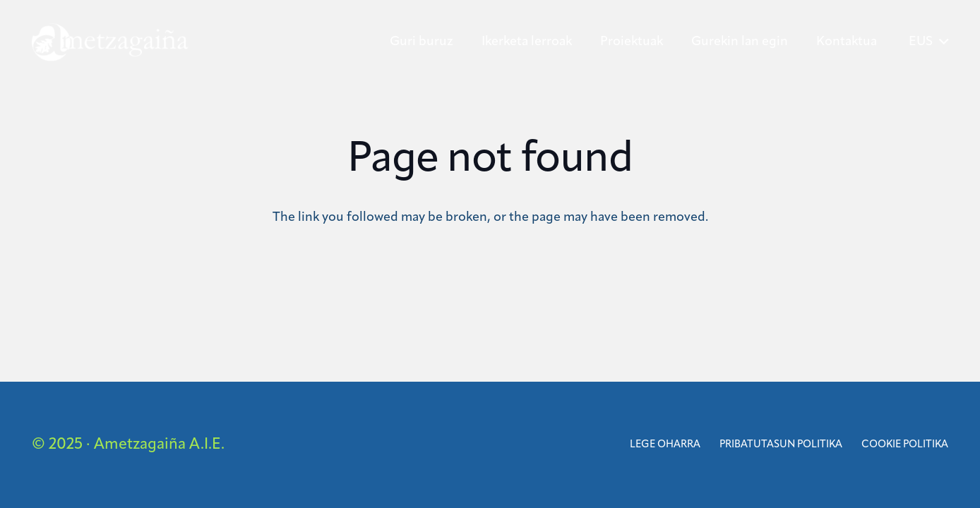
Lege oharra (665, 445)
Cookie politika (905, 445)
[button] (928, 42)
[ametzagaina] (110, 43)
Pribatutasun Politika (781, 445)
